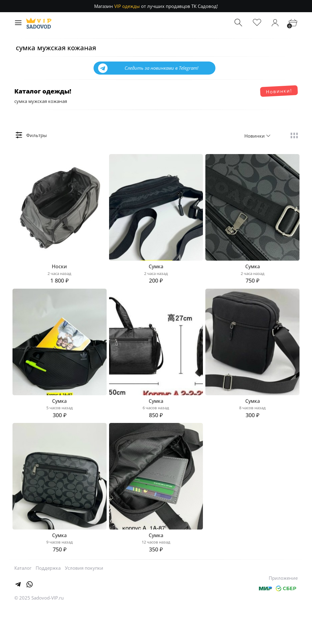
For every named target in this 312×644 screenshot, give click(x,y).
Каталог (23, 604)
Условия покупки (84, 604)
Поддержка (48, 604)
